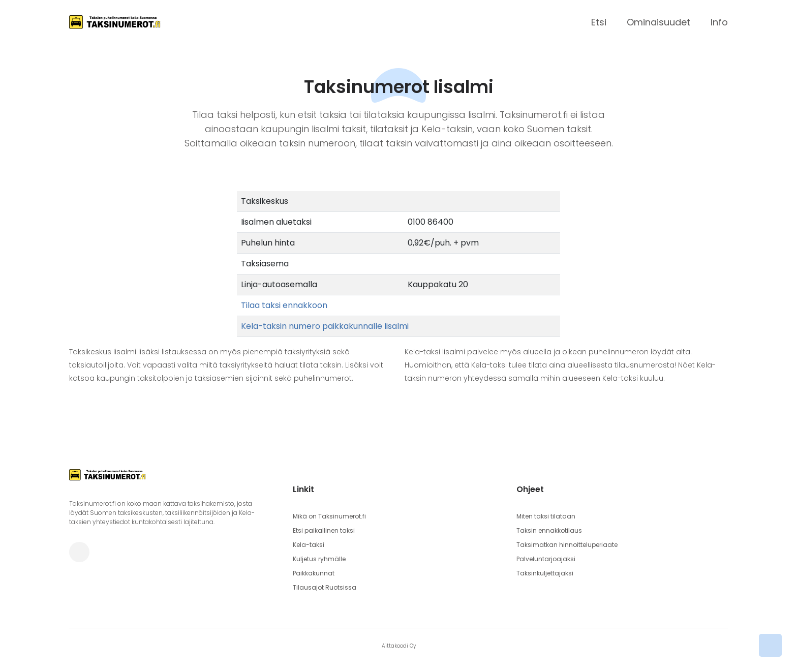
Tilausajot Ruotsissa (325, 587)
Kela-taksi (309, 545)
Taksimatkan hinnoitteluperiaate (567, 545)
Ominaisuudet (658, 22)
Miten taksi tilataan (546, 516)
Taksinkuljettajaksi (545, 573)
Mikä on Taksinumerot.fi (329, 516)
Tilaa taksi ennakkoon (284, 305)
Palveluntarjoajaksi (546, 559)
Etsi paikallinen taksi (324, 530)
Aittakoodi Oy (399, 646)
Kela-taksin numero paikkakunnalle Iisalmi (325, 326)
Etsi (599, 22)
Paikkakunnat (314, 573)
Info (719, 22)
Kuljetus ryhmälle (319, 559)
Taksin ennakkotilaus (549, 530)
